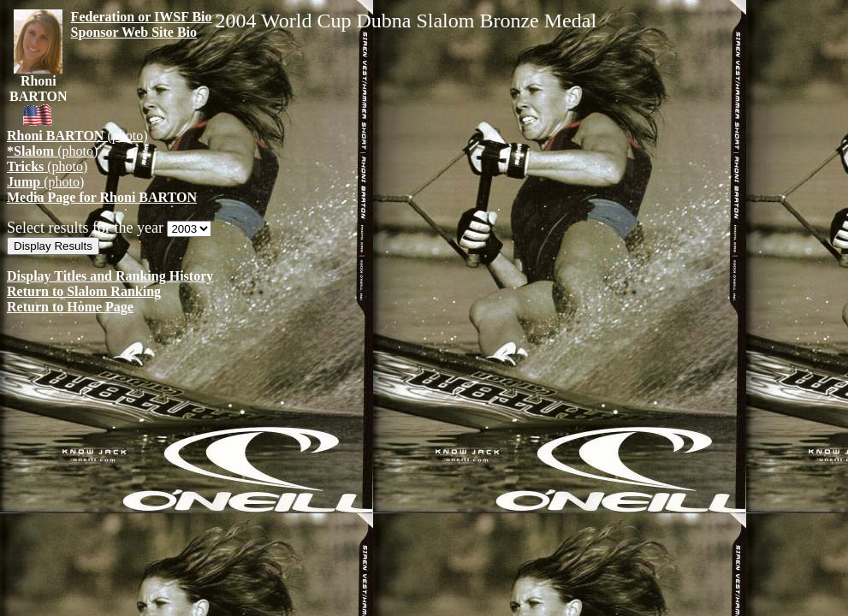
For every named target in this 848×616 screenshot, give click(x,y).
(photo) (77, 136)
